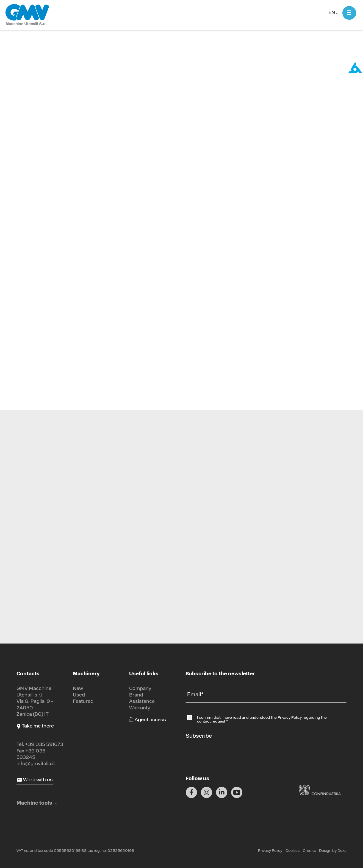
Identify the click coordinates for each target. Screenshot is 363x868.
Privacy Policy (290, 718)
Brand (136, 695)
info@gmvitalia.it (36, 764)
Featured (83, 702)
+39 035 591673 (44, 745)
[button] (37, 803)
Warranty (140, 708)
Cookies (293, 851)
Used (79, 695)
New (78, 689)
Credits (309, 851)
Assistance (142, 702)
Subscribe (199, 736)
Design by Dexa (333, 851)
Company (140, 689)
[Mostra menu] (349, 13)
